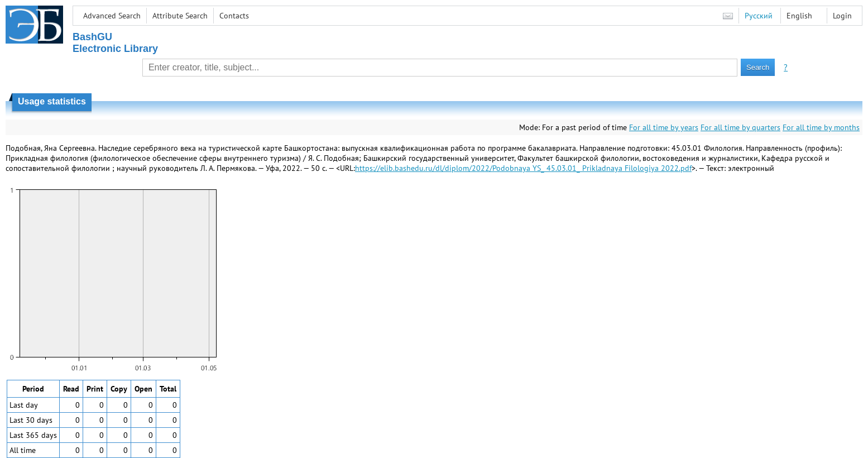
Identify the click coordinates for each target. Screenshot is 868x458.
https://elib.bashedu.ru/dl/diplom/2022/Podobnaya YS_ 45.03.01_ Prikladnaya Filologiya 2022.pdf (523, 168)
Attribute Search (180, 16)
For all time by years (664, 127)
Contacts (234, 16)
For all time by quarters (740, 127)
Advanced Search (112, 16)
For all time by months (821, 127)
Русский (759, 16)
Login (842, 16)
